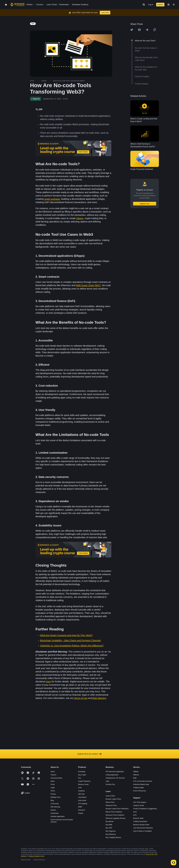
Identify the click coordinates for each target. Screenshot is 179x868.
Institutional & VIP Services (115, 778)
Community (55, 804)
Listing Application (112, 775)
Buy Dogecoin (111, 831)
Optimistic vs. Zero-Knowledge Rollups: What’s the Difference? (72, 646)
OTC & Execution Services (143, 781)
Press (53, 784)
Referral (136, 775)
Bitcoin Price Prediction (114, 812)
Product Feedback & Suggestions (145, 809)
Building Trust (55, 797)
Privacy (53, 794)
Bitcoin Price (110, 802)
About (53, 772)
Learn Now (105, 13)
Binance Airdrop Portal (141, 825)
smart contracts (52, 199)
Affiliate (136, 772)
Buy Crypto (82, 775)
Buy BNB (109, 825)
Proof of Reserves (140, 791)
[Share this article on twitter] (132, 30)
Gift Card (81, 794)
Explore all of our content (90, 754)
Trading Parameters (140, 821)
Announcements (56, 778)
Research (82, 810)
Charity (81, 813)
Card (80, 788)
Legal (53, 788)
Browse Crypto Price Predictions (117, 809)
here (49, 682)
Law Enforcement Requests (143, 828)
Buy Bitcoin (110, 821)
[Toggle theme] (174, 5)
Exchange (82, 772)
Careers (53, 775)
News (53, 781)
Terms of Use (81, 698)
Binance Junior (83, 784)
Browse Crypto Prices (113, 799)
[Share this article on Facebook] (139, 30)
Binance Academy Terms (37, 856)
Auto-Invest (82, 800)
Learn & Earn (110, 796)
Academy (81, 791)
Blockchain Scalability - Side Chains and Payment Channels (70, 640)
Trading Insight (138, 788)
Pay (79, 778)
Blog (52, 800)
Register (160, 5)
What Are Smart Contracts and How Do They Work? (66, 635)
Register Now (145, 204)
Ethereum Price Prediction (115, 815)
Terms (53, 791)
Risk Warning (99, 698)
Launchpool (82, 797)
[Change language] (168, 5)
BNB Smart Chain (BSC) (88, 285)
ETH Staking (83, 804)
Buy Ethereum (111, 834)
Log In (151, 5)
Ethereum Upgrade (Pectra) (116, 818)
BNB (135, 778)
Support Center (139, 805)
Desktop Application (58, 816)
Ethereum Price (111, 805)
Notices (53, 810)
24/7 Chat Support (140, 802)
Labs (107, 781)
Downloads (55, 813)
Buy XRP (109, 828)
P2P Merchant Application (115, 772)
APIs (135, 815)
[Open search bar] (143, 5)
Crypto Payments (84, 781)
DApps (80, 218)
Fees (135, 812)
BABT (80, 807)
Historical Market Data (141, 784)
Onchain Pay (110, 784)
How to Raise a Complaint (142, 831)
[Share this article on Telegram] (147, 30)
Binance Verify (138, 818)
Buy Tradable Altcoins (113, 837)
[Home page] (17, 5)
